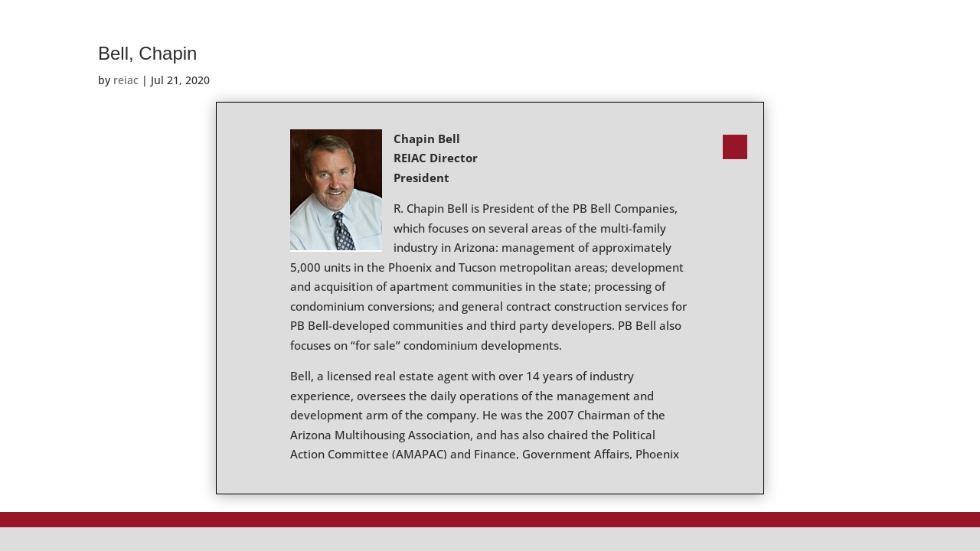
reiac (126, 80)
